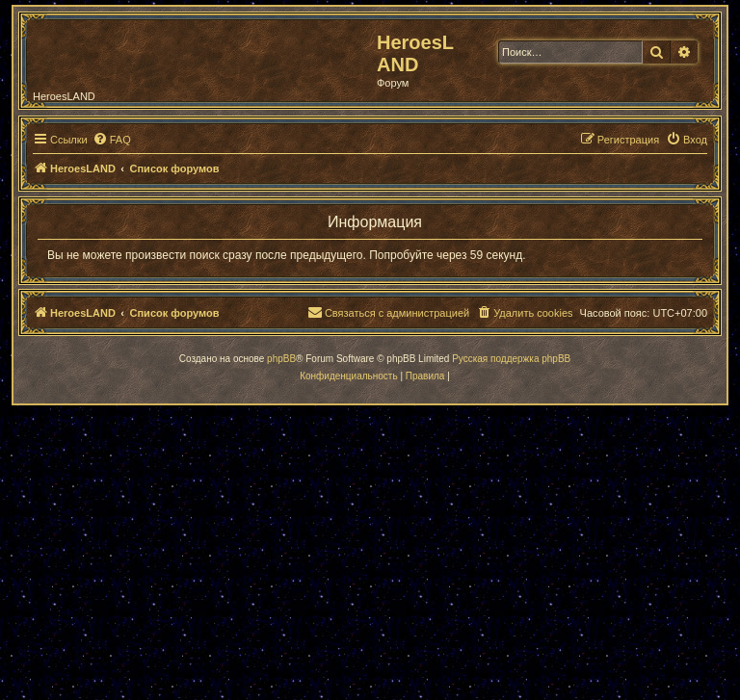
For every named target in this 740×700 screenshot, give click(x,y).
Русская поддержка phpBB (511, 359)
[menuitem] (112, 140)
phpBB (281, 359)
